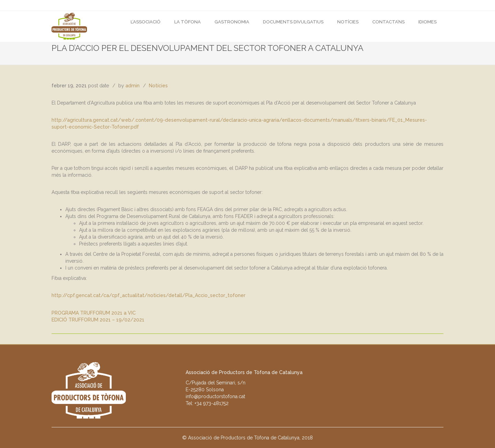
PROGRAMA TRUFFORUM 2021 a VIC (94, 313)
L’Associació (146, 22)
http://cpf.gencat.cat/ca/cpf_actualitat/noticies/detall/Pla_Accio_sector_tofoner (148, 295)
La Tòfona (188, 22)
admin (133, 86)
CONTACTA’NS (388, 22)
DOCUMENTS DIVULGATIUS (293, 22)
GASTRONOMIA (232, 22)
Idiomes (427, 22)
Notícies (348, 22)
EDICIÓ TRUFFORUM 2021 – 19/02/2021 (98, 320)
